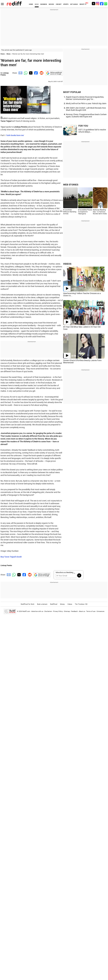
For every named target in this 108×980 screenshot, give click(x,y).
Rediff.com (26, 611)
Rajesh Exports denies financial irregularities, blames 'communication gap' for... (85, 98)
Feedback (74, 611)
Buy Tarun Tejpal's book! (11, 557)
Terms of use (91, 611)
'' (15, 135)
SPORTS (66, 4)
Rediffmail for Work (28, 604)
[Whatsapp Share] (25, 73)
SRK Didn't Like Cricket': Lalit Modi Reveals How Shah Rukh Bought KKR (86, 109)
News (9, 54)
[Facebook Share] (36, 73)
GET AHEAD (74, 4)
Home (3, 54)
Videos (70, 604)
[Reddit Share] (41, 73)
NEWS (37, 4)
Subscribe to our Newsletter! (64, 572)
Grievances (101, 611)
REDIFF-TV (83, 4)
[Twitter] (93, 4)
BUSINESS (44, 4)
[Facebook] (102, 4)
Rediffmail (54, 604)
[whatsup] (106, 4)
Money (62, 604)
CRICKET (59, 4)
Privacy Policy (58, 611)
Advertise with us (37, 611)
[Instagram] (98, 4)
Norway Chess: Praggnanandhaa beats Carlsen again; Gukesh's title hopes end (86, 116)
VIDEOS (67, 264)
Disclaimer (48, 611)
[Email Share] (20, 73)
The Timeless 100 (81, 604)
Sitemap (67, 611)
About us (82, 611)
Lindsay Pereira (5, 74)
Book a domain (42, 604)
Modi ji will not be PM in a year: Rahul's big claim (86, 103)
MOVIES (51, 4)
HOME (31, 4)
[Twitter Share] (30, 73)
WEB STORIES (71, 185)
